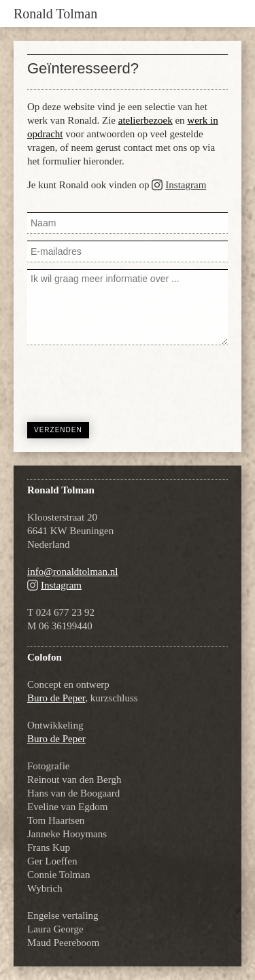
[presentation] (131, 382)
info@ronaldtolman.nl (72, 572)
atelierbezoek (146, 120)
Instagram (186, 185)
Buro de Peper (56, 698)
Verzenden (58, 430)
